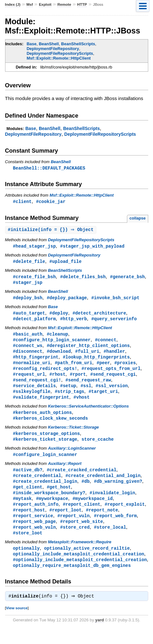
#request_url (29, 380)
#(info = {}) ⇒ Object (52, 231)
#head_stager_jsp (35, 247)
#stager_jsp (28, 284)
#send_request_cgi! (37, 386)
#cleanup (57, 337)
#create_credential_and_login (103, 485)
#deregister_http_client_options (88, 349)
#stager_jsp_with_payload (92, 247)
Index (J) (13, 4)
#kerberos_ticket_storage (45, 447)
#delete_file (29, 263)
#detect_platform (35, 322)
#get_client (28, 497)
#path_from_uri (73, 368)
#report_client (81, 515)
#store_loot (28, 545)
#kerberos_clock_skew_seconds (51, 426)
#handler (114, 355)
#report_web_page (35, 533)
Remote (64, 4)
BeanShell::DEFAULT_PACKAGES (49, 168)
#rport (78, 380)
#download (59, 355)
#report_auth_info (36, 515)
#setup (68, 392)
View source (17, 622)
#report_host (29, 521)
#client (22, 202)
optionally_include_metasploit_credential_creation (79, 567)
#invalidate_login (112, 503)
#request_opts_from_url (111, 374)
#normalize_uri (32, 368)
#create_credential (37, 485)
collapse (138, 219)
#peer (103, 368)
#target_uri (103, 398)
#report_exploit (125, 515)
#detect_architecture (99, 316)
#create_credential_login (45, 491)
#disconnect (28, 355)
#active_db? (28, 478)
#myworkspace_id (93, 509)
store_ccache (97, 447)
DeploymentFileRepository (53, 49)
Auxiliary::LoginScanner (72, 456)
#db (85, 491)
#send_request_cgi (113, 380)
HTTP (82, 4)
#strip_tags (70, 398)
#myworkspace (52, 509)
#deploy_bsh (28, 300)
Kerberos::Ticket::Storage (73, 435)
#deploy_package (67, 300)
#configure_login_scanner (45, 463)
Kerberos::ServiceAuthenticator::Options (88, 413)
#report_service (33, 527)
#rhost (57, 380)
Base (32, 44)
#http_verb (73, 322)
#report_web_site (82, 533)
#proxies (125, 368)
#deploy (59, 316)
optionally (26, 561)
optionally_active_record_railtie (87, 561)
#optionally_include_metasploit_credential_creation (80, 573)
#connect (105, 343)
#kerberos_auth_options (42, 420)
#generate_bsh (127, 278)
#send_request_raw (88, 386)
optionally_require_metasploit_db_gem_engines (72, 579)
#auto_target (29, 316)
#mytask (22, 509)
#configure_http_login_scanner (52, 343)
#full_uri (87, 355)
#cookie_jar (51, 202)
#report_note (102, 521)
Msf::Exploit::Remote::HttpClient (59, 58)
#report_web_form (115, 527)
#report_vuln (74, 527)
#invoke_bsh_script (115, 300)
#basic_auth (28, 337)
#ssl (86, 392)
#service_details (35, 392)
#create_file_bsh (35, 278)
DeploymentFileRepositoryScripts (60, 53)
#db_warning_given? (118, 491)
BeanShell (49, 44)
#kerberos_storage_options (46, 441)
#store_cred (75, 539)
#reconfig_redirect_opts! (45, 374)
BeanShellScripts (78, 44)
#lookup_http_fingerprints (96, 362)
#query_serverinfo (114, 322)
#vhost (82, 404)
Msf (30, 4)
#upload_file (65, 263)
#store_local (110, 539)
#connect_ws (28, 349)
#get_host (59, 497)
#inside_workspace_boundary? (49, 503)
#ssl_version (112, 392)
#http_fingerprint (36, 362)
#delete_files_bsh (83, 278)
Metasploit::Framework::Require (80, 554)
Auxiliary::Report (65, 472)
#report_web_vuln (35, 539)
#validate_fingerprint (41, 404)
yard (99, 634)
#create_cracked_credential (82, 478)
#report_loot (65, 521)
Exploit (45, 4)
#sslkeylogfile (32, 398)
